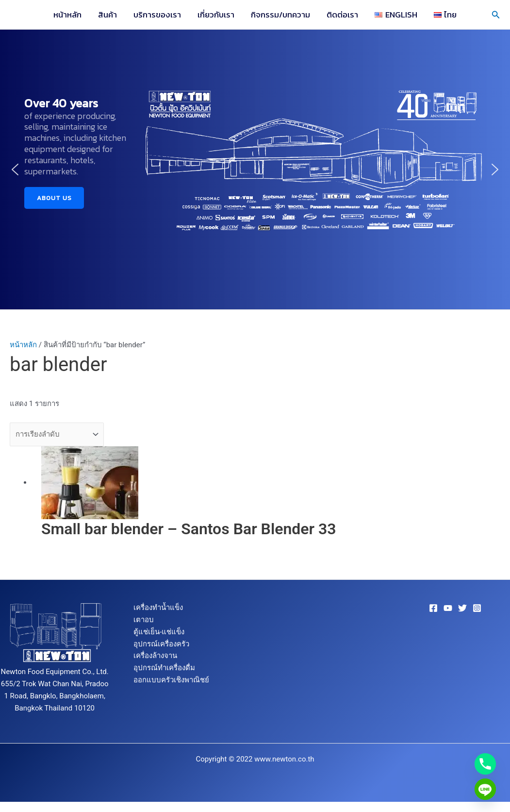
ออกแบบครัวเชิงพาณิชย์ (171, 680)
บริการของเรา (157, 15)
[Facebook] (433, 608)
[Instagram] (477, 608)
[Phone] (485, 764)
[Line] (485, 789)
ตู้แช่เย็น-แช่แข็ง (159, 632)
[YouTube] (448, 608)
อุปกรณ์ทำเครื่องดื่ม (164, 668)
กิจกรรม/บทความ (280, 15)
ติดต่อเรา (342, 15)
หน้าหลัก (67, 15)
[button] (496, 15)
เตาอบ (144, 620)
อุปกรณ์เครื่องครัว (161, 644)
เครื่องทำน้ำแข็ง (158, 608)
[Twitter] (462, 608)
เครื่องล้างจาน (155, 656)
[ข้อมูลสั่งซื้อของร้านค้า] (57, 434)
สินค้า (107, 15)
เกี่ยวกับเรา (216, 15)
